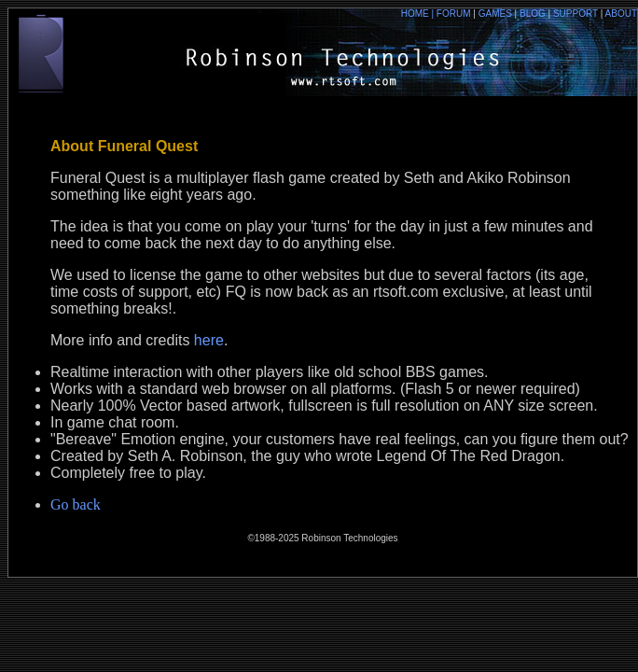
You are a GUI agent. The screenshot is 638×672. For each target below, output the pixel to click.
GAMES (499, 14)
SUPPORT (576, 14)
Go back (76, 504)
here (209, 340)
